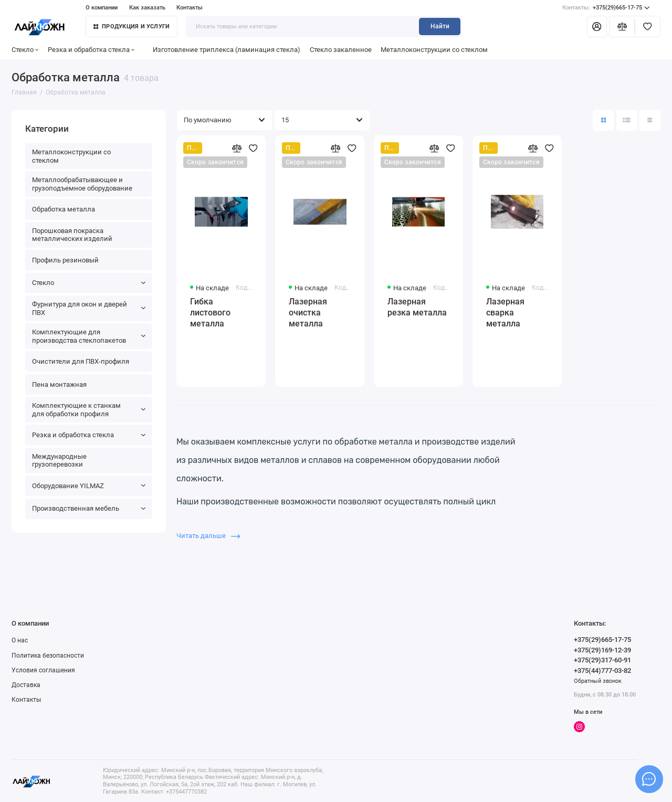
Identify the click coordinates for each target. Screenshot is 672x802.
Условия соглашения (43, 670)
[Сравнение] (622, 26)
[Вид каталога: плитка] (603, 120)
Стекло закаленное (341, 50)
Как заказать (147, 8)
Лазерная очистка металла (308, 313)
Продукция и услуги (132, 27)
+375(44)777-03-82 (602, 671)
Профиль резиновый (65, 260)
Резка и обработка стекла (91, 50)
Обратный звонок (598, 681)
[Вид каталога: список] (627, 120)
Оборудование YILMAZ (89, 486)
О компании (102, 8)
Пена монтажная (59, 384)
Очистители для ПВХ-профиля (81, 361)
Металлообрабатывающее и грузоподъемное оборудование (82, 184)
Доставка (26, 685)
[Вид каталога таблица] (650, 120)
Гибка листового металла (210, 313)
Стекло (25, 50)
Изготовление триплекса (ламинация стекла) (227, 50)
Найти (440, 26)
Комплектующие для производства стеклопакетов (89, 336)
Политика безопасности (48, 656)
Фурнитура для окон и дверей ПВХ (89, 308)
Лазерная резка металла (417, 307)
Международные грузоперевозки (59, 461)
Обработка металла (64, 209)
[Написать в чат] (649, 779)
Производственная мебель (89, 508)
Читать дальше (208, 536)
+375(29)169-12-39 (602, 650)
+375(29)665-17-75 (606, 8)
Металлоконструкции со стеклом (434, 50)
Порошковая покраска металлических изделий (72, 235)
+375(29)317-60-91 (602, 660)
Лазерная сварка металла (505, 313)
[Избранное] (648, 26)
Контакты (190, 8)
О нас (20, 640)
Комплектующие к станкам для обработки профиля (89, 410)
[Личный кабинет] (597, 26)
